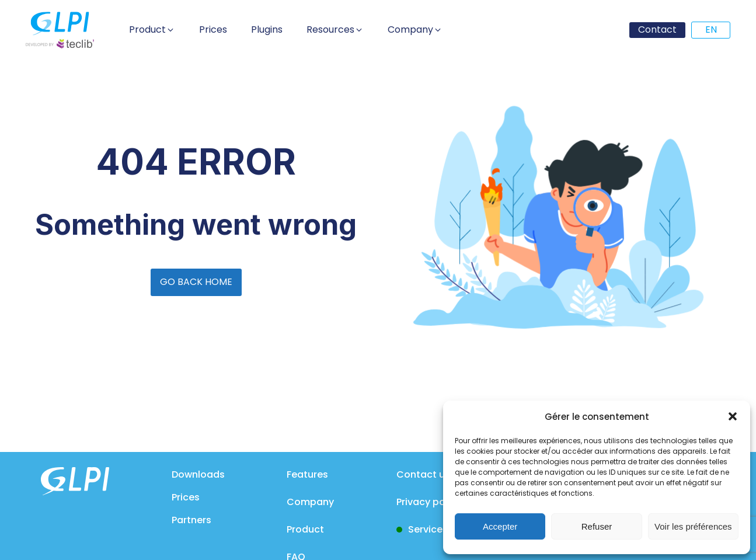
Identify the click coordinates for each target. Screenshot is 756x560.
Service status (442, 529)
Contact (657, 29)
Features (307, 474)
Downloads (198, 474)
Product (305, 529)
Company (310, 502)
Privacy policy (429, 502)
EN (711, 29)
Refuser (597, 526)
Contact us (423, 474)
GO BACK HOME (196, 282)
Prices (186, 497)
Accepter (500, 526)
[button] (733, 416)
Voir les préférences (693, 526)
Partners (191, 520)
